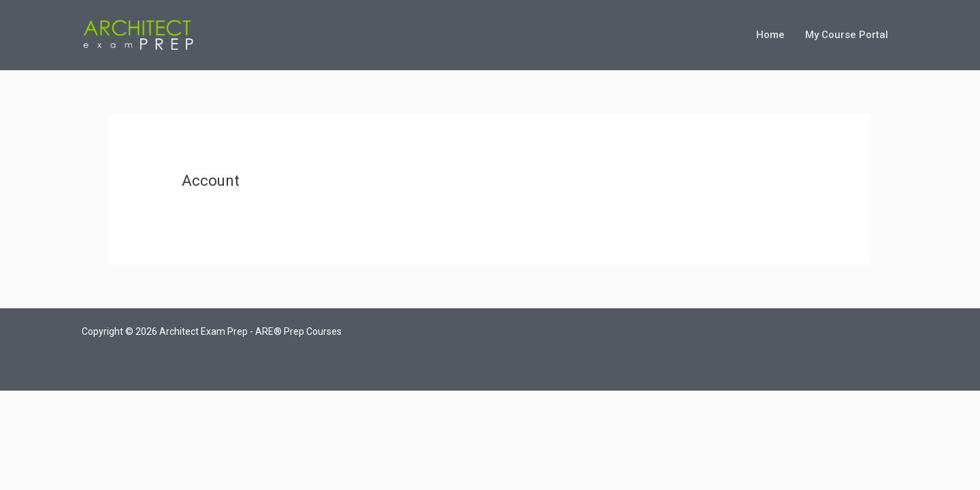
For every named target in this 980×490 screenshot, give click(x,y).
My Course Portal (847, 35)
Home (770, 35)
